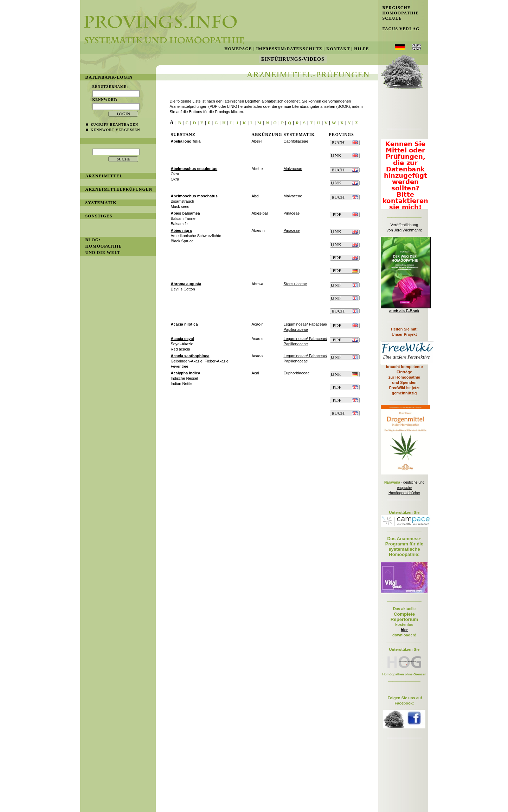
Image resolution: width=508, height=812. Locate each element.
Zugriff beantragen (115, 125)
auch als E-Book (404, 311)
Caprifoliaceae (296, 141)
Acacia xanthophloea (190, 356)
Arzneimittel (104, 176)
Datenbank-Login (109, 77)
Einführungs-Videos (293, 59)
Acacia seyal (182, 339)
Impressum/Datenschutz (289, 49)
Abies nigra (181, 230)
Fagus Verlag (399, 29)
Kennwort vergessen (115, 130)
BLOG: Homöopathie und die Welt (104, 246)
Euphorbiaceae (297, 373)
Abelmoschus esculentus (194, 169)
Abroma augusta (186, 284)
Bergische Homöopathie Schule (399, 13)
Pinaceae (292, 213)
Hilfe (361, 49)
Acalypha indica (186, 373)
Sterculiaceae (295, 284)
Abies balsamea (185, 213)
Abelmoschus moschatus (194, 196)
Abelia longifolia (186, 141)
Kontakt (338, 49)
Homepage (238, 49)
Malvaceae (293, 169)
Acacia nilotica (184, 324)
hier (404, 630)
